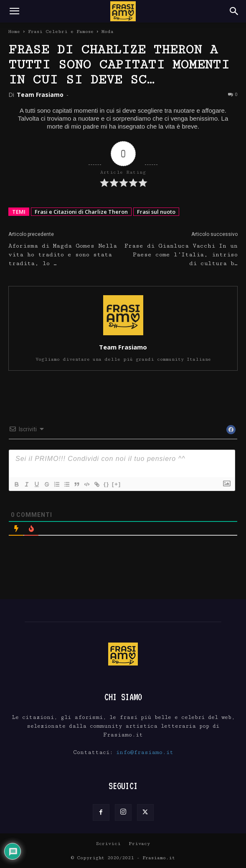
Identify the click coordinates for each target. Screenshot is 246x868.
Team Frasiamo (40, 95)
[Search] (234, 11)
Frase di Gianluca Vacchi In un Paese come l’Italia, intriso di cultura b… (181, 255)
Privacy (139, 844)
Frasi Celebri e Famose (61, 32)
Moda (108, 32)
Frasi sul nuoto (156, 212)
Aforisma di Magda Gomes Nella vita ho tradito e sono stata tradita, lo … (63, 255)
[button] (14, 11)
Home (14, 32)
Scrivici (108, 844)
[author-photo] (123, 335)
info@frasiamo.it (145, 752)
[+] (117, 484)
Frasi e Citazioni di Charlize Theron (81, 212)
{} (107, 484)
